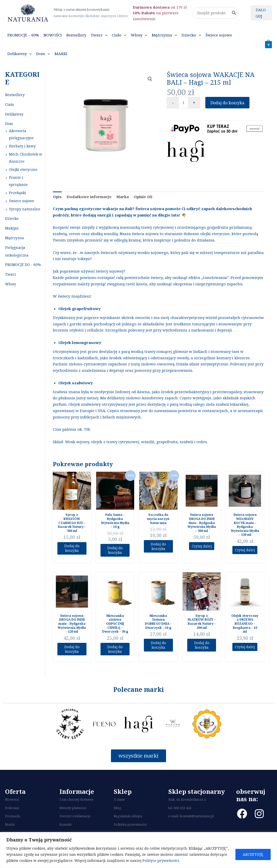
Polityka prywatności (130, 827)
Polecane (12, 811)
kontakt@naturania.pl (197, 819)
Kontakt (66, 827)
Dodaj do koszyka (227, 103)
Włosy (11, 284)
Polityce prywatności (161, 860)
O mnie (119, 802)
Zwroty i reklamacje (75, 819)
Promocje (13, 819)
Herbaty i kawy (22, 146)
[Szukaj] (234, 13)
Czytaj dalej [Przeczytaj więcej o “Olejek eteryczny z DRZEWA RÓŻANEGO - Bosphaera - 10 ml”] (245, 649)
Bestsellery (15, 95)
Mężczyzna (15, 238)
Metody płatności (73, 811)
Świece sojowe (22, 201)
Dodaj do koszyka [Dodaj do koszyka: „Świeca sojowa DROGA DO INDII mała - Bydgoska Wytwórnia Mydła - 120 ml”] (72, 651)
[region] (138, 850)
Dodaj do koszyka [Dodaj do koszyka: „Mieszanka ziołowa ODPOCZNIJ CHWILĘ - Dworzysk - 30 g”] (115, 651)
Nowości (12, 802)
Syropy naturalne (25, 209)
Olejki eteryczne (23, 169)
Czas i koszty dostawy (76, 802)
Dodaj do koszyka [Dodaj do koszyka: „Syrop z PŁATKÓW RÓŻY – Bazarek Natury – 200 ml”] (202, 647)
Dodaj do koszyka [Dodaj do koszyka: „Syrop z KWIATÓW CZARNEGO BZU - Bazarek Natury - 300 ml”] (72, 549)
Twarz (11, 274)
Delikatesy (14, 114)
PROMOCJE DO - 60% (23, 265)
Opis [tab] (57, 197)
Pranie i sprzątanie (18, 181)
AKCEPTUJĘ (253, 854)
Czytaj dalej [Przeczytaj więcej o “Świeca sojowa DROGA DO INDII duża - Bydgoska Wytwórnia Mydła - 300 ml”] (202, 546)
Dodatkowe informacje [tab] (89, 197)
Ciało (10, 104)
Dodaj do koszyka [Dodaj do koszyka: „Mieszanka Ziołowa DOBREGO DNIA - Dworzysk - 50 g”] (158, 647)
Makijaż (12, 228)
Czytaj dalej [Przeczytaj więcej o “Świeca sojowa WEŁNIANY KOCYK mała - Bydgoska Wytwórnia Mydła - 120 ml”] (245, 550)
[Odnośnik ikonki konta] (261, 13)
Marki (10, 827)
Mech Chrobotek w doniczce (26, 158)
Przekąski (17, 193)
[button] (105, 35)
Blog (117, 811)
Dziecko (12, 218)
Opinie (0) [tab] (143, 197)
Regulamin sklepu (128, 819)
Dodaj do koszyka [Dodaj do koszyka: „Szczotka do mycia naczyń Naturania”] (158, 547)
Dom (9, 124)
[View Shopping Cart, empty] (268, 44)
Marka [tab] (123, 197)
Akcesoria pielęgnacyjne (21, 134)
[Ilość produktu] (183, 103)
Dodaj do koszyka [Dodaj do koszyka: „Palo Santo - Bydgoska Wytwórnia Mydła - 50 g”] (115, 551)
